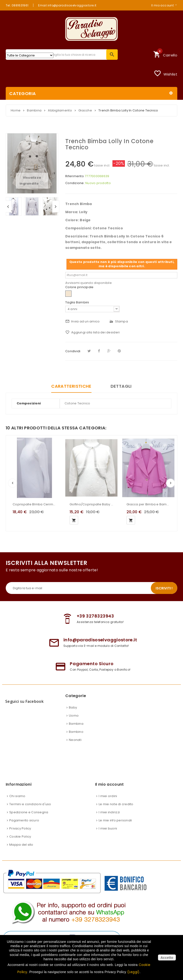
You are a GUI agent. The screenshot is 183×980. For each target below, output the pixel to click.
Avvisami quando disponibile (89, 283)
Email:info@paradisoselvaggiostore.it (67, 5)
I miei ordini (108, 796)
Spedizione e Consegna (29, 812)
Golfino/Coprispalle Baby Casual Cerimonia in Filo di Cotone (91, 504)
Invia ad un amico (82, 321)
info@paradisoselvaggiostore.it (100, 640)
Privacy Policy (20, 828)
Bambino (76, 732)
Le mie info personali (115, 820)
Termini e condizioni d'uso (30, 804)
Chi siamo (17, 796)
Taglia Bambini (78, 302)
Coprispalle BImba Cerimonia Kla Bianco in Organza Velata (34, 504)
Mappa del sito (21, 845)
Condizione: (75, 183)
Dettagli (121, 386)
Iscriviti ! (164, 588)
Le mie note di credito (116, 804)
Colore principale (80, 287)
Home (16, 110)
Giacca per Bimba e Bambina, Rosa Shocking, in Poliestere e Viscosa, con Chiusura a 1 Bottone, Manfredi (148, 504)
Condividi (73, 351)
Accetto (167, 958)
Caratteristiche (71, 386)
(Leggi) (133, 972)
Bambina (76, 724)
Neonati (75, 740)
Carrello (165, 54)
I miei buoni (108, 828)
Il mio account (163, 5)
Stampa (119, 321)
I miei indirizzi (109, 812)
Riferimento (75, 176)
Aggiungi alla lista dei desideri (92, 332)
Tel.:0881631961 (17, 5)
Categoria (23, 93)
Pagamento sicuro (24, 820)
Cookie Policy (20, 837)
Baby (73, 707)
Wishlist (165, 73)
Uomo (74, 716)
